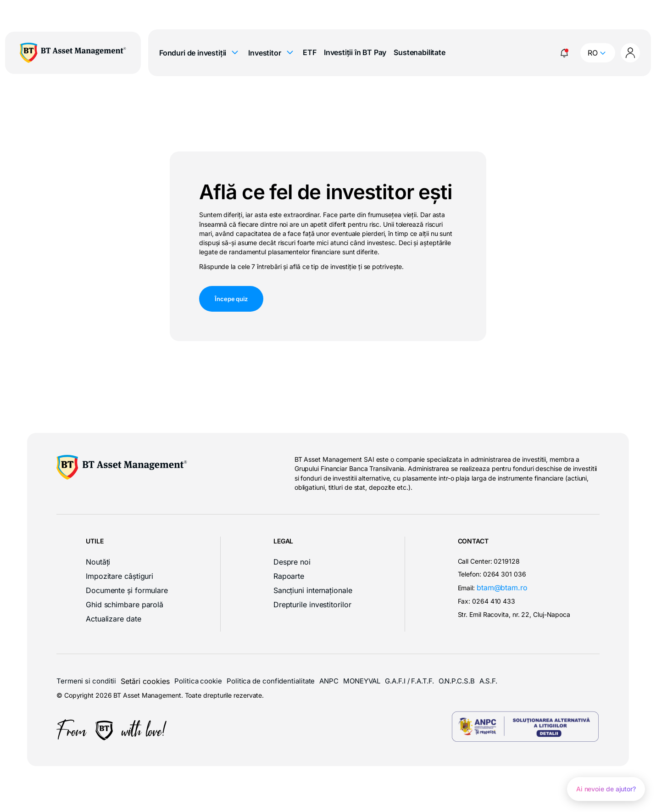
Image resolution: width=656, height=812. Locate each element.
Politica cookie (198, 681)
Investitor (272, 53)
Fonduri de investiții (200, 53)
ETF (309, 52)
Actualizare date (114, 619)
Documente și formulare (127, 590)
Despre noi (292, 562)
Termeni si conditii (86, 681)
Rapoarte (289, 576)
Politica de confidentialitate (271, 681)
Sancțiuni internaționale (313, 590)
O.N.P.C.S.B (457, 681)
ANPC (329, 681)
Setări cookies (145, 681)
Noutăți (98, 562)
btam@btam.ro (502, 588)
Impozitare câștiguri (120, 576)
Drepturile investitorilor (312, 605)
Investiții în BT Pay (355, 52)
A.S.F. (488, 681)
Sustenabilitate (419, 52)
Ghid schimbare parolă (125, 605)
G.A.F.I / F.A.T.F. (409, 681)
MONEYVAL (362, 681)
